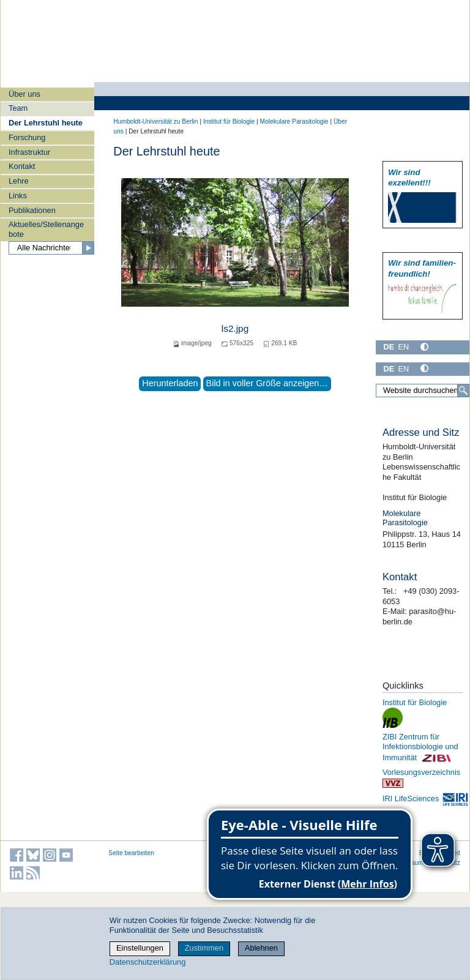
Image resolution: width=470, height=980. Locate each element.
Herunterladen (170, 383)
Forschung (27, 137)
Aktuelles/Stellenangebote (46, 229)
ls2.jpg (235, 328)
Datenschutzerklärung (147, 962)
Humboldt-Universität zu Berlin (155, 122)
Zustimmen (204, 948)
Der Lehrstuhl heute (46, 123)
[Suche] (463, 391)
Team (18, 108)
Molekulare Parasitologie (294, 122)
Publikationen (32, 210)
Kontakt (22, 166)
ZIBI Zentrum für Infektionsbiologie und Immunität (420, 747)
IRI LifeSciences (426, 799)
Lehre (19, 181)
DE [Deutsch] (389, 347)
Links (18, 196)
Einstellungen (140, 948)
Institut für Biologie (229, 122)
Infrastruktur (29, 152)
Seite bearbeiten (131, 853)
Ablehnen (261, 948)
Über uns (24, 94)
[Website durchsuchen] (423, 391)
